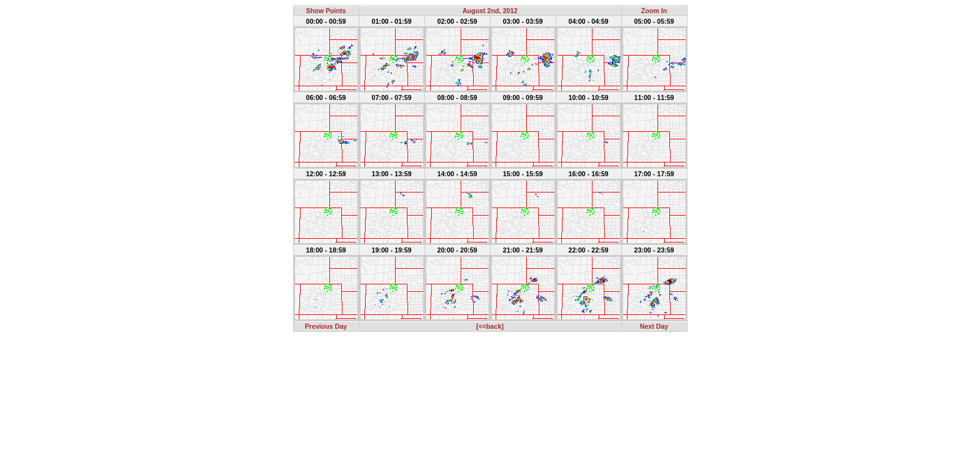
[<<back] (490, 326)
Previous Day (326, 326)
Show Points (326, 11)
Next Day (654, 326)
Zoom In (654, 11)
